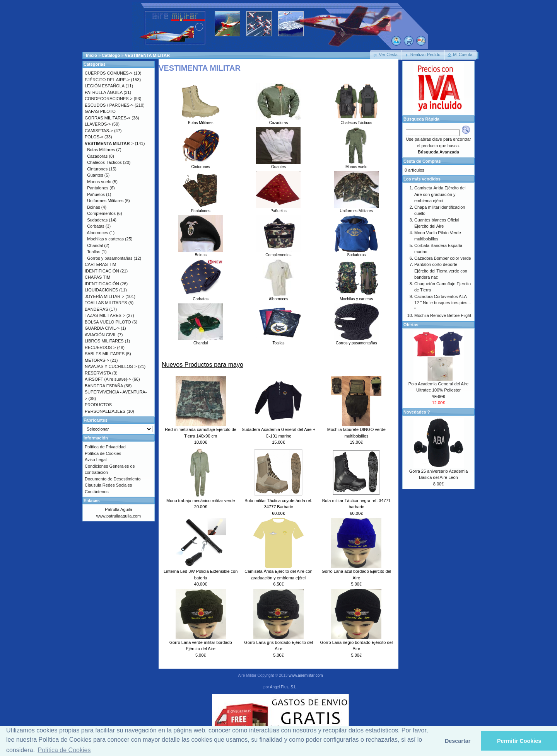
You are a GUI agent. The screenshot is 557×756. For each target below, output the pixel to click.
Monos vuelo (356, 165)
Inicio (91, 55)
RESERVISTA (98, 373)
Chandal (201, 341)
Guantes (278, 165)
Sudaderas (356, 253)
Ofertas (411, 325)
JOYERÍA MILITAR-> (104, 296)
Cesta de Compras (422, 161)
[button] (386, 55)
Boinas (201, 253)
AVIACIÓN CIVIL (101, 335)
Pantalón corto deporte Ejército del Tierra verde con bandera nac (441, 271)
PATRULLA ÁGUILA (103, 92)
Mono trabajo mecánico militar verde (201, 501)
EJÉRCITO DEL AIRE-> (107, 80)
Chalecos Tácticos (356, 121)
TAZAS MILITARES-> (105, 315)
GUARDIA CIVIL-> (102, 328)
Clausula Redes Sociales (108, 485)
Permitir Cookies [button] (519, 741)
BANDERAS (97, 309)
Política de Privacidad (105, 447)
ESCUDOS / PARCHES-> (109, 105)
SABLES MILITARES (105, 354)
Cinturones (201, 165)
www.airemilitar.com (306, 675)
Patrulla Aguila (118, 509)
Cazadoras (278, 121)
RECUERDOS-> (100, 347)
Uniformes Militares (356, 209)
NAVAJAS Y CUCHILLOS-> (111, 366)
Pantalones (201, 209)
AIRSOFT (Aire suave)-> (108, 379)
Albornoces (278, 297)
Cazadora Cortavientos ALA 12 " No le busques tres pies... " (443, 303)
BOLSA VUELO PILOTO (108, 322)
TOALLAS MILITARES (106, 303)
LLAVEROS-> (98, 124)
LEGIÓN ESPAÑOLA (105, 86)
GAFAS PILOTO (100, 111)
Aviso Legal (96, 460)
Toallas (278, 341)
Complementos (278, 253)
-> (109, 143)
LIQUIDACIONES (101, 290)
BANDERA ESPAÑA (104, 386)
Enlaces (92, 501)
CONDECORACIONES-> (109, 99)
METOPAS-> (97, 360)
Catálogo (111, 55)
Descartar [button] (458, 741)
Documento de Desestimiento (113, 479)
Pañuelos (278, 209)
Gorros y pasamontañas (356, 341)
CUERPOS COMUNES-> (109, 73)
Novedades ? (417, 412)
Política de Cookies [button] (64, 750)
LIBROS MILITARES (104, 341)
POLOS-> (94, 137)
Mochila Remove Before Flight (443, 315)
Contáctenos (97, 492)
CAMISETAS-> (99, 131)
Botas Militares (201, 121)
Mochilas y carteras (356, 297)
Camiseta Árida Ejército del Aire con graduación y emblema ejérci (440, 194)
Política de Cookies (103, 453)
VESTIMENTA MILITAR (147, 55)
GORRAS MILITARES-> (108, 118)
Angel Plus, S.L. (284, 687)
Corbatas (201, 297)
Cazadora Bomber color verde (443, 258)
